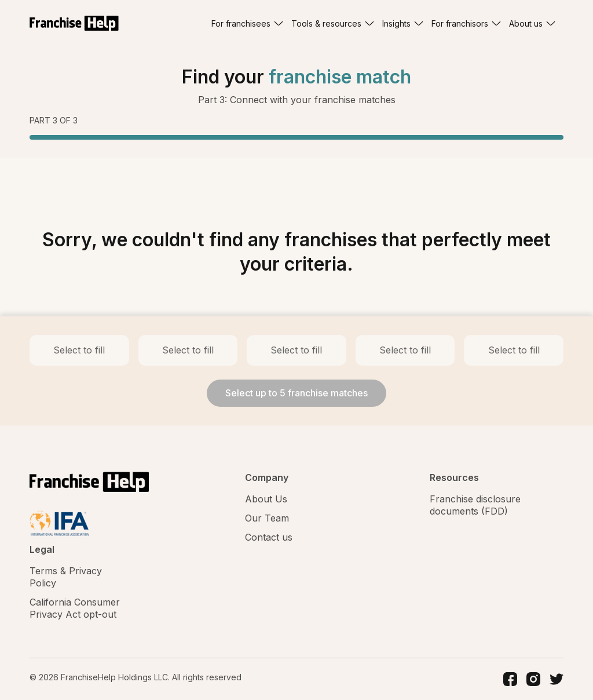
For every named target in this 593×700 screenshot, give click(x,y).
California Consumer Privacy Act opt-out (75, 608)
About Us (266, 499)
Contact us (269, 537)
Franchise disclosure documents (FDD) (475, 505)
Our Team (267, 518)
